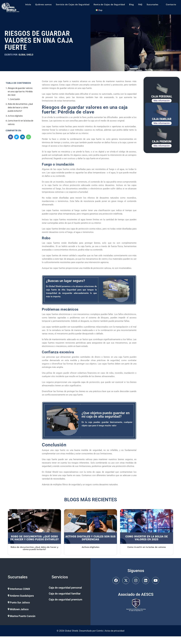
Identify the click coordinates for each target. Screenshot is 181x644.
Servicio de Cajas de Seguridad (73, 5)
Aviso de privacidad (115, 631)
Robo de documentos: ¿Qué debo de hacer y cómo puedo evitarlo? (18, 107)
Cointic (100, 631)
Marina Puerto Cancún (23, 616)
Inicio (28, 5)
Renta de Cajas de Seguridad (109, 5)
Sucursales (154, 5)
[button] (26, 589)
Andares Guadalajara (22, 596)
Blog (131, 5)
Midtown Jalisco (19, 609)
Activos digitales (15, 115)
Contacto (171, 5)
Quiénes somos (43, 5)
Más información (162, 101)
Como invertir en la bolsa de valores (147, 547)
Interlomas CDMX (20, 589)
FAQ (140, 5)
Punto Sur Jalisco (20, 602)
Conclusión (15, 99)
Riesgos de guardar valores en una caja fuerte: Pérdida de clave (20, 91)
